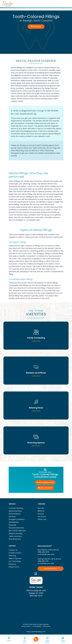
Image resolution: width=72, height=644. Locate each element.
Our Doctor (42, 517)
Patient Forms (14, 567)
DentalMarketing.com (39, 632)
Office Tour (42, 519)
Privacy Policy (26, 626)
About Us (41, 511)
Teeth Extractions (15, 536)
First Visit (41, 508)
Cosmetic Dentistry (16, 508)
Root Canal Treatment (17, 531)
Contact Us (13, 550)
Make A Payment (15, 558)
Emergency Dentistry (17, 519)
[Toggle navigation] (9, 640)
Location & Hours (15, 553)
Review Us (12, 564)
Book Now (36, 27)
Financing (12, 556)
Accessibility (37, 626)
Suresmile (12, 525)
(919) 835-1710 (43, 561)
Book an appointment (45, 482)
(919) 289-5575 (45, 488)
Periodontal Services (16, 528)
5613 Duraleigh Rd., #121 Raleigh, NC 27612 (36, 592)
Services (41, 514)
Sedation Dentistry (16, 533)
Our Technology (15, 561)
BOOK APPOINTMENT (51, 569)
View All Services (15, 539)
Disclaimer (47, 626)
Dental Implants (15, 514)
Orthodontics (14, 522)
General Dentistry (15, 511)
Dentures (12, 517)
